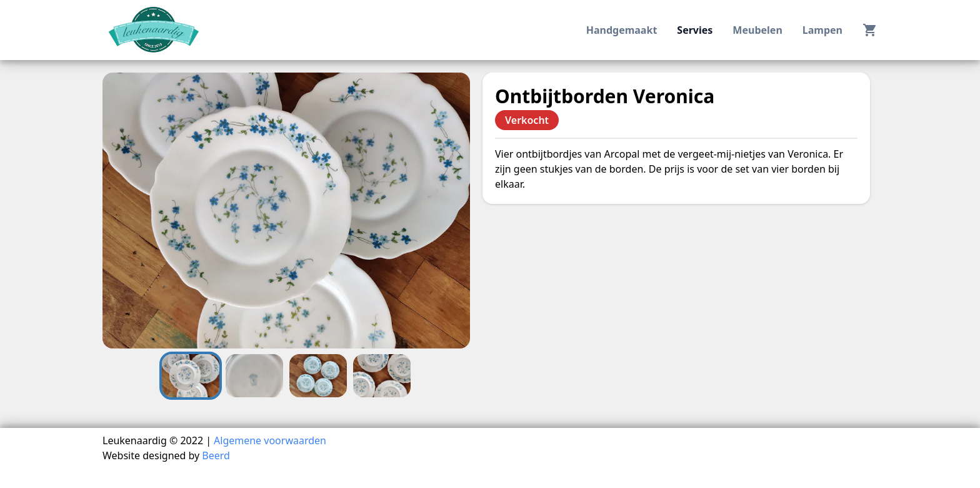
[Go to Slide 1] (191, 376)
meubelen (757, 30)
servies (695, 30)
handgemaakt (622, 30)
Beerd (216, 455)
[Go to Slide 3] (318, 376)
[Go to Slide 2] (254, 376)
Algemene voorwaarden (270, 440)
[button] (286, 211)
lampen (822, 30)
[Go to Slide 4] (382, 376)
